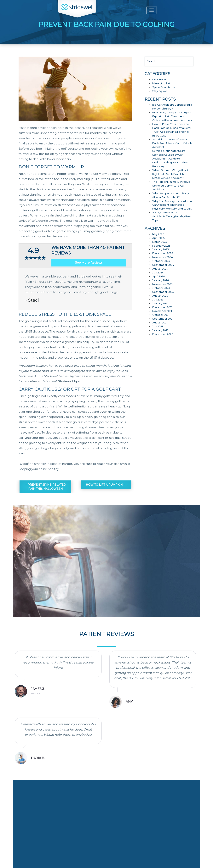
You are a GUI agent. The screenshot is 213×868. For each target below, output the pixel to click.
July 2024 (158, 272)
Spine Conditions (163, 87)
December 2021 (162, 307)
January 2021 (160, 330)
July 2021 (158, 326)
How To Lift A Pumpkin (104, 485)
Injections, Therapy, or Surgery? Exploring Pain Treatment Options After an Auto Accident (173, 116)
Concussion (160, 79)
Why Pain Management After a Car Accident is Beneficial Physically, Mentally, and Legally (172, 205)
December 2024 (163, 253)
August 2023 (160, 296)
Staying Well (160, 91)
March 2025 (160, 242)
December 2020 (163, 334)
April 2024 (159, 276)
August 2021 (160, 322)
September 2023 (163, 292)
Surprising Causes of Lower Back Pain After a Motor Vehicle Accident (172, 143)
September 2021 (163, 319)
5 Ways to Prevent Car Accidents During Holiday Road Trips (172, 216)
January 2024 (161, 280)
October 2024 (161, 261)
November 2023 (162, 284)
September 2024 (163, 265)
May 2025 (158, 234)
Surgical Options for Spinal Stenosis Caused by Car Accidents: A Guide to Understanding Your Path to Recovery (170, 159)
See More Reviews (89, 263)
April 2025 (158, 238)
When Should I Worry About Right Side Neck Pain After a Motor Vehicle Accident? (170, 174)
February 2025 (161, 246)
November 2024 (163, 257)
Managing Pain (162, 83)
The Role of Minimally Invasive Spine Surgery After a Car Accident (171, 186)
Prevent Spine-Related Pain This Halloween (47, 487)
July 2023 (158, 300)
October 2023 (161, 288)
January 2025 (161, 249)
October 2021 (161, 315)
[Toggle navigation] (152, 10)
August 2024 (160, 269)
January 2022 (160, 303)
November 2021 (162, 311)
